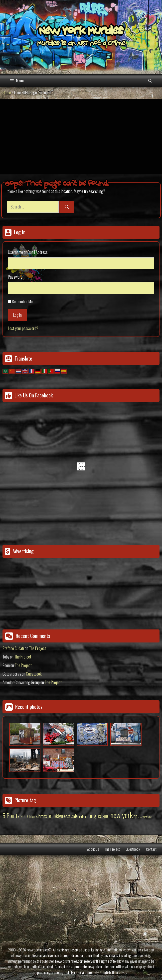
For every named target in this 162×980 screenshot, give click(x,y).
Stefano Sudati (13, 648)
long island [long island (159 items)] (98, 815)
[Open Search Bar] (150, 80)
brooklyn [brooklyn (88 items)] (55, 816)
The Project (37, 648)
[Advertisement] (81, 137)
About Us (93, 849)
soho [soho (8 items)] (140, 817)
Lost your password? (23, 328)
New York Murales (81, 32)
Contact (151, 849)
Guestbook (34, 674)
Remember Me (22, 301)
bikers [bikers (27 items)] (33, 816)
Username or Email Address (28, 252)
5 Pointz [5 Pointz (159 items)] (11, 815)
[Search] (67, 207)
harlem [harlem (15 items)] (82, 817)
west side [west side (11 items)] (147, 817)
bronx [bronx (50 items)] (43, 816)
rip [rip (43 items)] (135, 816)
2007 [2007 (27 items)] (24, 816)
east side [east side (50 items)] (71, 816)
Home (7, 92)
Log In (17, 315)
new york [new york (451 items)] (122, 815)
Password (15, 277)
